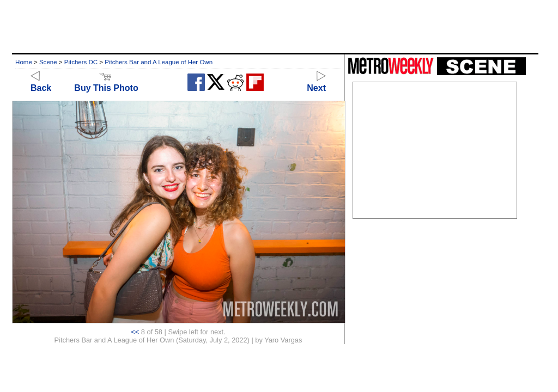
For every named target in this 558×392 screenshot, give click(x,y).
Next (316, 83)
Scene (48, 62)
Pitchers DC (81, 62)
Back (41, 83)
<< (135, 332)
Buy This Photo (106, 83)
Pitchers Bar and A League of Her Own (159, 62)
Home (24, 62)
